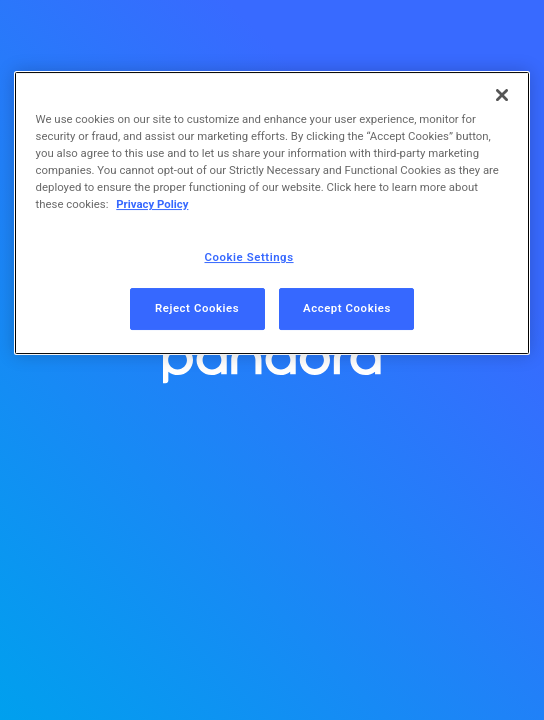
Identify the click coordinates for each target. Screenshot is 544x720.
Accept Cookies (347, 308)
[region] (272, 213)
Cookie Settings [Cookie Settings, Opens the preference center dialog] (248, 257)
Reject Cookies (197, 308)
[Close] (502, 95)
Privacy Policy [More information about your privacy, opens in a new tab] (152, 204)
